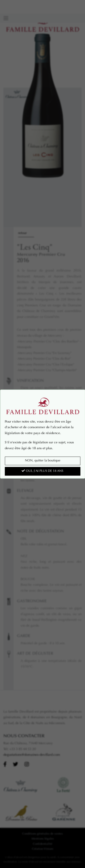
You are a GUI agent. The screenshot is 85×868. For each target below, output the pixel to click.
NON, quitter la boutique (43, 461)
